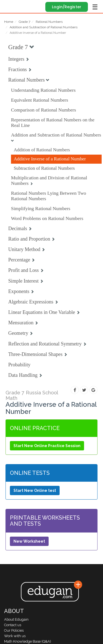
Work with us (15, 636)
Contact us (13, 625)
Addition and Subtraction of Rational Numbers (44, 27)
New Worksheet (29, 541)
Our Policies (14, 630)
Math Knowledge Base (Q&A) (28, 641)
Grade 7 (24, 22)
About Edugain (16, 619)
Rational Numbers (49, 22)
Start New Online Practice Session (47, 446)
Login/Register (67, 7)
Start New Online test (35, 490)
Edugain (9, 6)
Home (9, 22)
